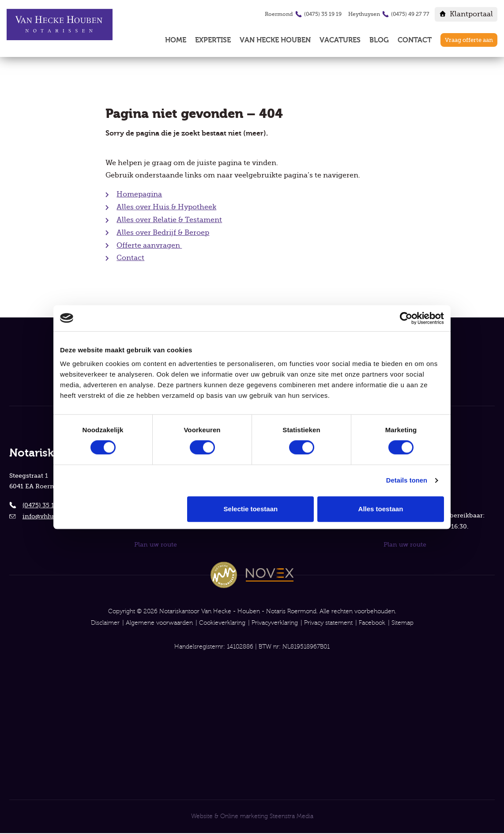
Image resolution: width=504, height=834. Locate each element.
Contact (415, 40)
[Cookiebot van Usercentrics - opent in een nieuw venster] (405, 318)
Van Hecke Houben (275, 40)
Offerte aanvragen (149, 247)
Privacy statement (328, 621)
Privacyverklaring (275, 621)
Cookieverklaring (222, 621)
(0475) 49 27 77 (410, 14)
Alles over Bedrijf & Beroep (163, 235)
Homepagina (139, 196)
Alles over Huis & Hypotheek (166, 209)
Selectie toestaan (251, 509)
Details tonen (406, 481)
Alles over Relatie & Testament (169, 222)
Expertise (213, 40)
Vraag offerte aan (469, 40)
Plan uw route (156, 543)
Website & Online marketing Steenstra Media (252, 817)
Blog (379, 40)
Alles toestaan (381, 509)
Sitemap (402, 621)
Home (176, 40)
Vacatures (340, 40)
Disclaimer (105, 621)
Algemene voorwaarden (159, 621)
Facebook (372, 621)
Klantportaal (471, 14)
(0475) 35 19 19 (323, 14)
